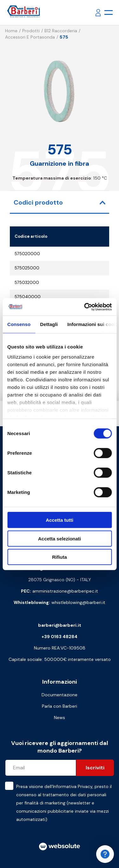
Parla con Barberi (60, 706)
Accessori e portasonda (30, 37)
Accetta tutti (60, 520)
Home (11, 31)
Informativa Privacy (73, 786)
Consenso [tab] (19, 324)
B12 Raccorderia (61, 31)
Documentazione (60, 695)
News (60, 717)
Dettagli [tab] (49, 324)
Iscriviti (95, 768)
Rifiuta (60, 557)
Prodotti (31, 31)
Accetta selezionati (60, 538)
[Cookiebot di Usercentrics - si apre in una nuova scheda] (85, 307)
